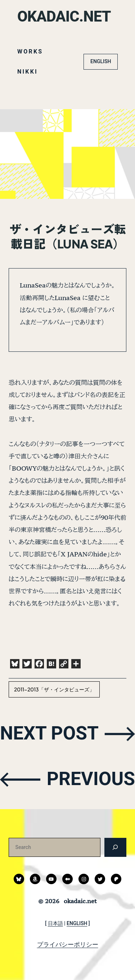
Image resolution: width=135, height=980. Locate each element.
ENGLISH (101, 61)
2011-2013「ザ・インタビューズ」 (54, 689)
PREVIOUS (91, 779)
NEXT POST (50, 733)
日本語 (55, 923)
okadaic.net (64, 16)
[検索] (115, 847)
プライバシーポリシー (68, 944)
